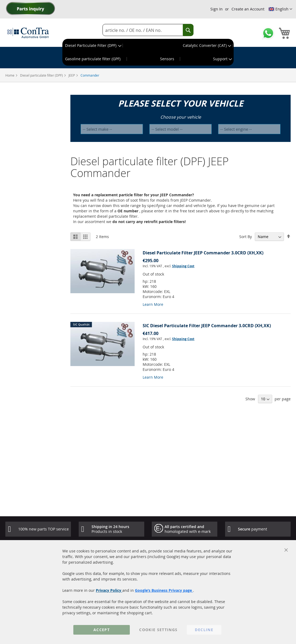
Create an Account (248, 9)
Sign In (217, 9)
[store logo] (28, 33)
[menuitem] (93, 46)
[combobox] (148, 30)
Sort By (246, 237)
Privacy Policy (109, 590)
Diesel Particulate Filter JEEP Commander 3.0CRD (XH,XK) (203, 253)
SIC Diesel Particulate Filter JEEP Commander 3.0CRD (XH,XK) (207, 326)
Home (10, 75)
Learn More (153, 304)
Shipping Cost (183, 266)
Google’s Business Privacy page (164, 590)
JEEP (72, 75)
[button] (280, 9)
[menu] (148, 52)
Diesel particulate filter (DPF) (42, 75)
